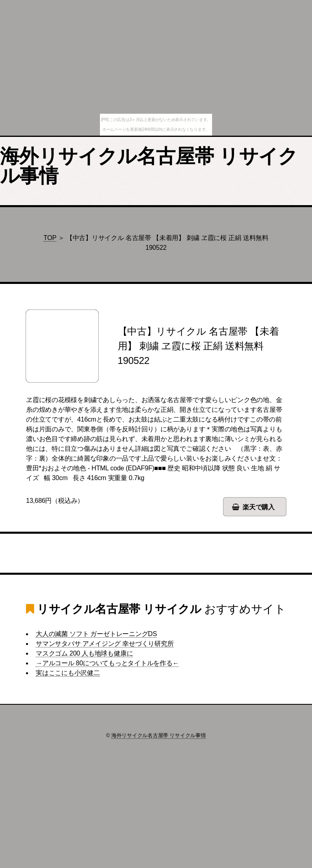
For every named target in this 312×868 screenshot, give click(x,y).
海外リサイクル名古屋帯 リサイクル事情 (149, 166)
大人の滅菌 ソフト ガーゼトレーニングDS (96, 634)
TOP (50, 238)
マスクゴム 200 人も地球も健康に (84, 653)
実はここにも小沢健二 (68, 673)
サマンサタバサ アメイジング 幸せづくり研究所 (105, 644)
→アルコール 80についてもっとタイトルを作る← (107, 663)
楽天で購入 (259, 507)
